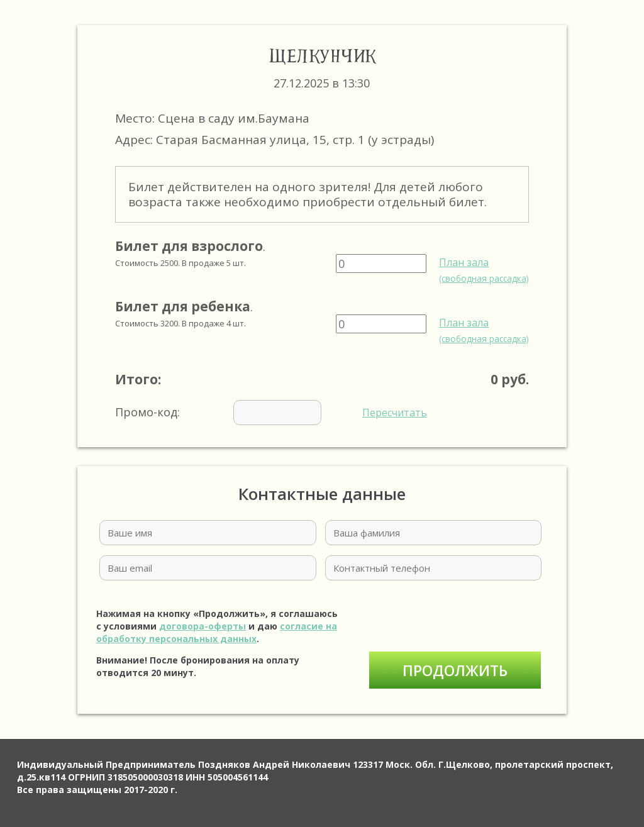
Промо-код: (271, 413)
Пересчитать (395, 413)
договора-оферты (203, 626)
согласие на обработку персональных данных (217, 632)
